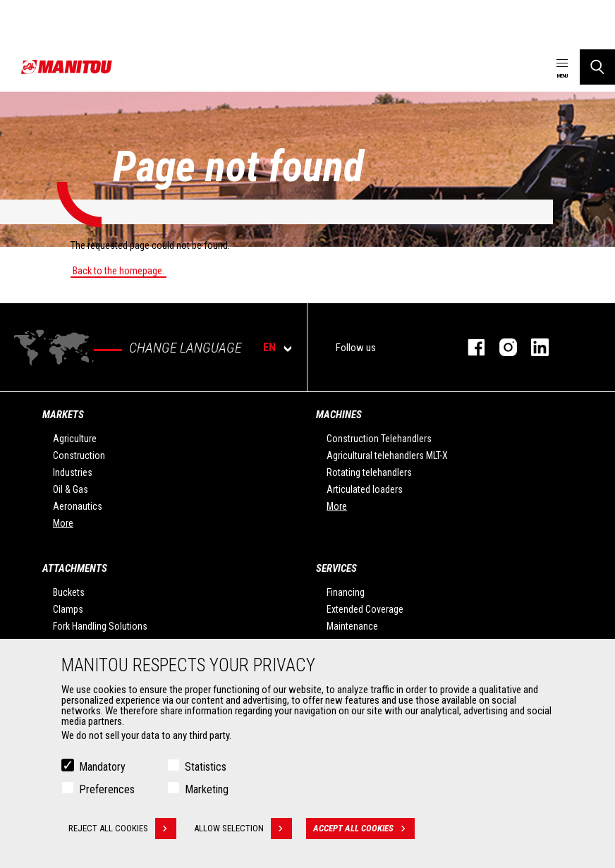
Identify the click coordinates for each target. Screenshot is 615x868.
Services (336, 568)
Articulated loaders (365, 489)
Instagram (501, 347)
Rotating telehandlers (369, 472)
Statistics (206, 767)
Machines (339, 415)
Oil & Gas (71, 489)
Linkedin (533, 347)
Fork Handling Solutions (100, 626)
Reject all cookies (122, 829)
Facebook (469, 347)
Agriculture (75, 439)
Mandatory (102, 767)
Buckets (69, 592)
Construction (79, 456)
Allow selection (243, 829)
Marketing (207, 789)
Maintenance (352, 626)
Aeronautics (78, 506)
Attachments (75, 568)
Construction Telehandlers (379, 439)
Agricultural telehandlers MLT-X (387, 456)
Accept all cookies (364, 829)
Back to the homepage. (118, 271)
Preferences (107, 789)
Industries (73, 472)
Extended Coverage (365, 609)
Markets (63, 415)
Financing (346, 592)
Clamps (68, 609)
